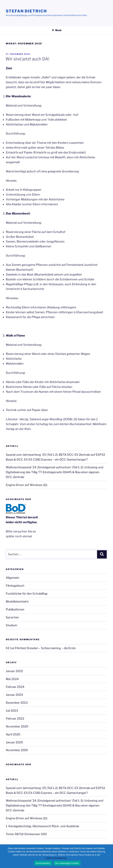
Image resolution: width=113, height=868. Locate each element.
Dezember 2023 (17, 703)
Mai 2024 (12, 679)
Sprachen (12, 617)
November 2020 (17, 726)
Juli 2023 (12, 711)
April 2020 (13, 734)
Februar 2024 (15, 687)
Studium (11, 625)
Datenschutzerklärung (56, 858)
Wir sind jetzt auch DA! (27, 59)
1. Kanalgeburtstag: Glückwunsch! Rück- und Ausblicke (42, 826)
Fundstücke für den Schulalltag (27, 594)
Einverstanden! (43, 863)
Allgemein (13, 578)
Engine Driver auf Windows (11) (27, 485)
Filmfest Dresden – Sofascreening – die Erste (45, 648)
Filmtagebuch (15, 586)
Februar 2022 (15, 719)
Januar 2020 (14, 742)
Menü (57, 30)
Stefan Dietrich (26, 11)
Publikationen (15, 609)
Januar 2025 (14, 671)
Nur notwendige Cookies (67, 863)
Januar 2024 (14, 695)
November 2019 (17, 750)
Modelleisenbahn (17, 601)
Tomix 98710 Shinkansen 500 (26, 834)
